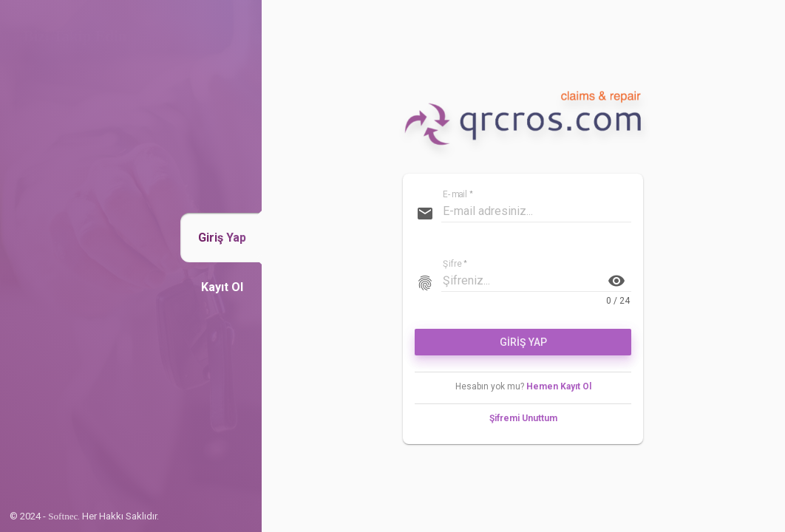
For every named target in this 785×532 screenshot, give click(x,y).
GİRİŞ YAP (523, 342)
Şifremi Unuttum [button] (523, 418)
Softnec (63, 516)
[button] (222, 238)
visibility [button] (616, 281)
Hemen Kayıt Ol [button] (559, 386)
